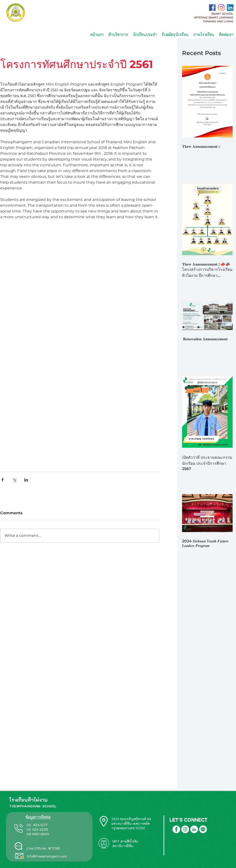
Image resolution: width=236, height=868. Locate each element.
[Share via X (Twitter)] (14, 480)
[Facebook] (212, 8)
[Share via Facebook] (3, 480)
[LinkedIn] (230, 8)
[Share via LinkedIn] (26, 480)
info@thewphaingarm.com (47, 856)
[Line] (203, 829)
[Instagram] (221, 8)
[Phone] (19, 828)
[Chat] (18, 846)
